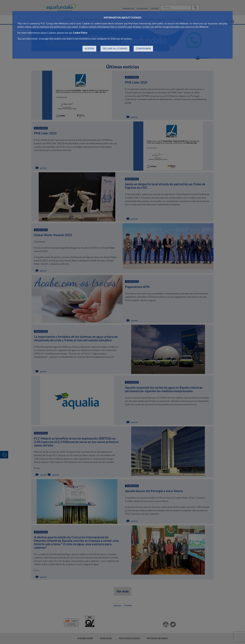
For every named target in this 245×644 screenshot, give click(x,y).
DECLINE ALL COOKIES (115, 49)
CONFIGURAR (143, 49)
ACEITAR (89, 49)
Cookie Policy (80, 33)
